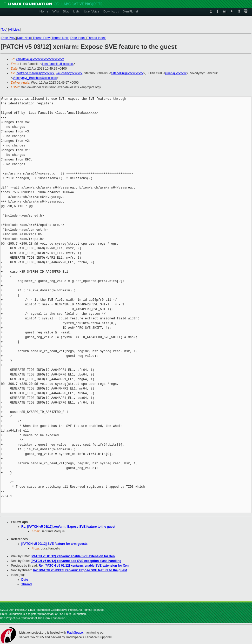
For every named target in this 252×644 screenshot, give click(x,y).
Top (4, 30)
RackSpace (75, 633)
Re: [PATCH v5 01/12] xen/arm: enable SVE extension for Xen (84, 566)
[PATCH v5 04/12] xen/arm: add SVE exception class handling (76, 561)
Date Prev (8, 38)
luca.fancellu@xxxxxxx (58, 64)
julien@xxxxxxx (176, 73)
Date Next (24, 38)
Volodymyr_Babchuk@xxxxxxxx (35, 78)
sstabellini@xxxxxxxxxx (127, 73)
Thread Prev (41, 38)
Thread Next (60, 38)
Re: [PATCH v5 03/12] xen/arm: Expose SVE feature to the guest (68, 527)
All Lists (14, 30)
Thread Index (97, 38)
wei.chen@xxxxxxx (69, 73)
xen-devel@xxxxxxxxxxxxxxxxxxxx (40, 59)
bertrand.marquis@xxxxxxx (35, 73)
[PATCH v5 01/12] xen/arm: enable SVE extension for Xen (73, 556)
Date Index (78, 38)
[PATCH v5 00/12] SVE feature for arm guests (54, 544)
